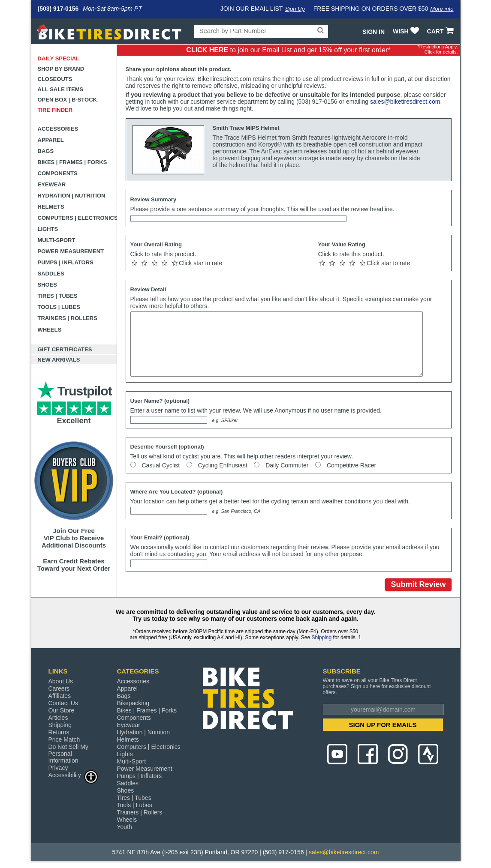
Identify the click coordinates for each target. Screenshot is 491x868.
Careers (59, 688)
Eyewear (52, 184)
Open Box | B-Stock (67, 100)
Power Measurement (71, 251)
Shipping (321, 638)
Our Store (62, 710)
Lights (48, 229)
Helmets (51, 207)
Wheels (50, 330)
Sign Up (295, 9)
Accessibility (73, 775)
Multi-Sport (57, 240)
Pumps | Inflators (66, 262)
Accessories (58, 129)
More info (442, 9)
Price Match (64, 739)
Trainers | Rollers (68, 318)
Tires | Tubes (58, 296)
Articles (58, 718)
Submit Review (418, 584)
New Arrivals (59, 360)
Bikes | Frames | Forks (72, 162)
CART (441, 31)
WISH (407, 31)
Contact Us (63, 703)
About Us (61, 681)
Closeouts (55, 79)
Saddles (51, 274)
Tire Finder (55, 110)
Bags (46, 151)
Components (58, 173)
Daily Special (59, 58)
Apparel (51, 140)
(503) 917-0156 (58, 9)
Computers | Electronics (77, 218)
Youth (125, 827)
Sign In (374, 32)
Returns (59, 732)
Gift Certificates (65, 349)
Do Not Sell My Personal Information (68, 754)
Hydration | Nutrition (72, 196)
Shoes (48, 285)
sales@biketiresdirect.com (405, 102)
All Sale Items (61, 89)
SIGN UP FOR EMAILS (383, 725)
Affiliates (60, 696)
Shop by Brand (61, 69)
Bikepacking (133, 703)
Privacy (58, 768)
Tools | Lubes (59, 307)
